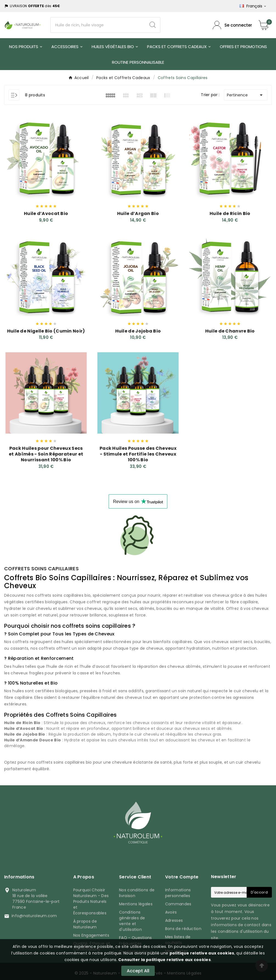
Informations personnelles (178, 892)
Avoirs (171, 911)
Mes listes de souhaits (178, 939)
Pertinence (246, 95)
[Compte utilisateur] (232, 25)
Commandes (178, 903)
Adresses (174, 919)
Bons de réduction (183, 928)
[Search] (153, 25)
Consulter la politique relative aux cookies (164, 960)
